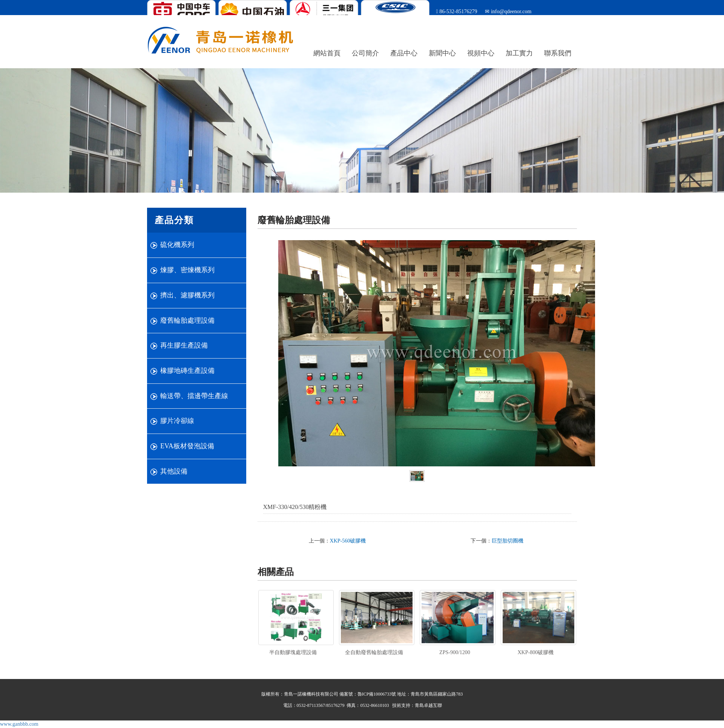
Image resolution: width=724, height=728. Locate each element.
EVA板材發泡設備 (187, 446)
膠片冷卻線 (177, 421)
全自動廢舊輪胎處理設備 (374, 652)
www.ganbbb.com (19, 724)
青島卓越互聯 (428, 705)
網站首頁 (327, 53)
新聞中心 (442, 53)
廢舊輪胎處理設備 (187, 320)
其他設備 (174, 471)
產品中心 (404, 53)
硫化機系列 (177, 245)
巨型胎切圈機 (508, 541)
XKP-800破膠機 (535, 652)
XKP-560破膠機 (348, 541)
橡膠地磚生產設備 (187, 371)
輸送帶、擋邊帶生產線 (194, 396)
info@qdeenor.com (510, 12)
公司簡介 (365, 53)
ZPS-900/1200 (455, 652)
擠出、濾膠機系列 (187, 295)
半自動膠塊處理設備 (293, 652)
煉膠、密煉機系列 (187, 270)
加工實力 (519, 53)
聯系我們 (558, 53)
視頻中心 (481, 53)
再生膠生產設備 (184, 345)
